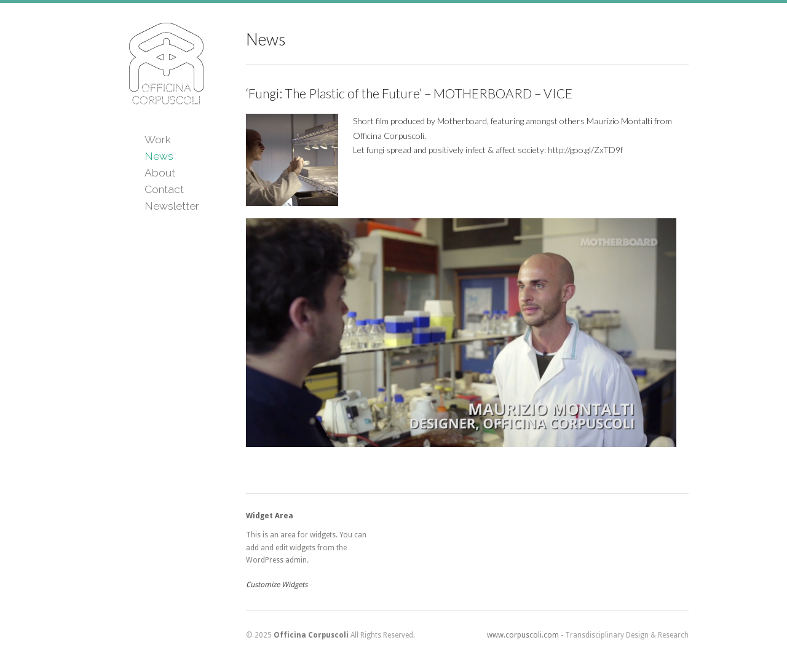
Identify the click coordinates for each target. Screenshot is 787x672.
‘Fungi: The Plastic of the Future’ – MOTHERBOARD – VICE (409, 93)
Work (158, 140)
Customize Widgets (277, 585)
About (160, 173)
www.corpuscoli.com (523, 635)
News (159, 156)
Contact (164, 189)
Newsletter (172, 206)
